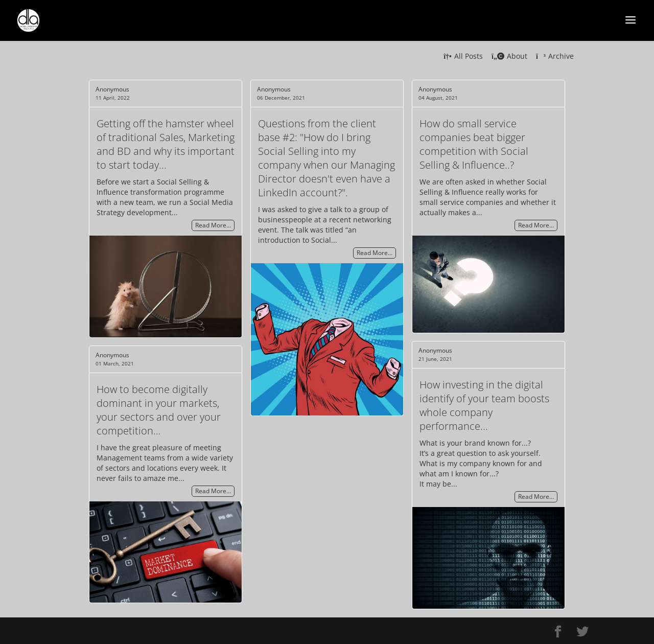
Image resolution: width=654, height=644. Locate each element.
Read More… (213, 226)
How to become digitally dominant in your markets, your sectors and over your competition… (159, 410)
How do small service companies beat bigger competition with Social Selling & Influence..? (474, 144)
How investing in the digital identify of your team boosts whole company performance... (484, 405)
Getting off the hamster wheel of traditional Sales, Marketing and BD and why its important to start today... (166, 144)
